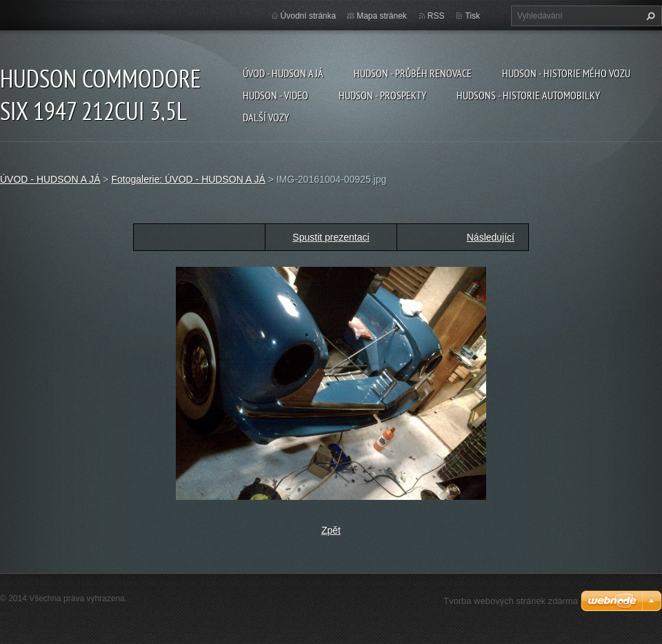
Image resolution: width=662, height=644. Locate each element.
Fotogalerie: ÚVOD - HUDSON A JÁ (188, 179)
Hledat (649, 16)
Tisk (472, 16)
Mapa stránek (382, 16)
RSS (436, 16)
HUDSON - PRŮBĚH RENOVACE (413, 73)
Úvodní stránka (309, 16)
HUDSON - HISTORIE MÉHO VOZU (566, 73)
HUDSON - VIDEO (275, 95)
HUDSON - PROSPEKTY (382, 95)
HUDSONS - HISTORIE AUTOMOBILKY (528, 95)
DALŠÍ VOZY (266, 117)
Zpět (331, 530)
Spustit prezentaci (331, 237)
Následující (491, 237)
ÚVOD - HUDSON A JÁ (283, 73)
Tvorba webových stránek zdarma (511, 601)
